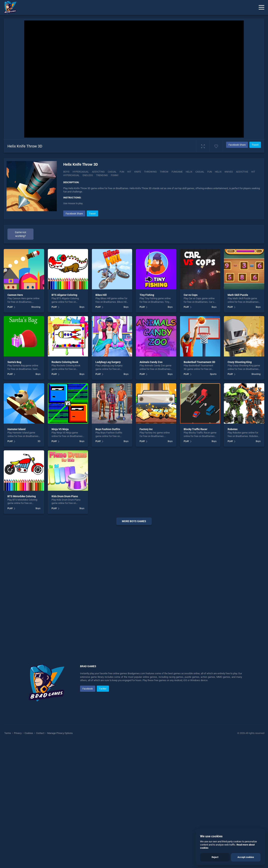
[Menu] (261, 7)
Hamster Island (16, 499)
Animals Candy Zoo (151, 432)
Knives (229, 172)
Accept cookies (246, 857)
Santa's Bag (14, 432)
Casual (112, 172)
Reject (215, 857)
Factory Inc (146, 499)
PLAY (10, 377)
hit (253, 172)
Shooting (36, 377)
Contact (40, 803)
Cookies (29, 803)
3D (39, 511)
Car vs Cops (191, 365)
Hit (129, 172)
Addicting (98, 172)
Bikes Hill (101, 365)
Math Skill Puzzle (238, 365)
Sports (213, 444)
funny (115, 175)
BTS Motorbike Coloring (22, 566)
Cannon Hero (15, 365)
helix (218, 172)
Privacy (18, 803)
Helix (189, 172)
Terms (8, 803)
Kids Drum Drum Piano (65, 566)
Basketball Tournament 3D (199, 432)
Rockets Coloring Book (65, 432)
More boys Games (134, 591)
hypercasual (71, 175)
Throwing (150, 172)
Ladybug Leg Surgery (108, 432)
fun (210, 172)
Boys (66, 172)
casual (200, 172)
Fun (122, 172)
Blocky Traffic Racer (196, 499)
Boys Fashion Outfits (108, 499)
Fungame (177, 172)
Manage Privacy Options (60, 803)
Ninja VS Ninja (60, 499)
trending (102, 175)
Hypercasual (81, 172)
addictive (242, 172)
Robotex (233, 499)
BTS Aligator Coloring (64, 365)
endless (88, 175)
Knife (138, 172)
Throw (164, 172)
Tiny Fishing (147, 365)
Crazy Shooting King (240, 432)
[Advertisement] (134, 280)
